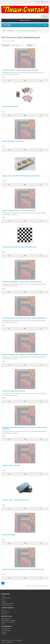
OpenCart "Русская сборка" (15, 640)
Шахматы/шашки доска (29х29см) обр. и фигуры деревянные (24, 318)
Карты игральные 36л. (10, 106)
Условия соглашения (7, 605)
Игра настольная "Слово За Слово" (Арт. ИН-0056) (20, 70)
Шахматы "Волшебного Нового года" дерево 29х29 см (22, 282)
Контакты (4, 610)
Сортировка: (6, 45)
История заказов (6, 630)
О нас (3, 600)
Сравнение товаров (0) (9, 41)
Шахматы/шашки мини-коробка (14, 391)
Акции (3, 624)
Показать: (30, 45)
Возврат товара (6, 612)
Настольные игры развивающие (26, 31)
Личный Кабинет (6, 629)
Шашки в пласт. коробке (11, 465)
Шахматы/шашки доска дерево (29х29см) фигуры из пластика (25, 354)
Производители (6, 618)
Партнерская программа (8, 622)
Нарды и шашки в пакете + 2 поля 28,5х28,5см (19, 210)
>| (12, 583)
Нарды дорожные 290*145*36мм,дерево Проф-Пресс (21, 176)
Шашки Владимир (9, 535)
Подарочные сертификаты (8, 620)
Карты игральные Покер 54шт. (13, 141)
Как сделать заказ (6, 598)
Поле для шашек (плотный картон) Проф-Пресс (20, 247)
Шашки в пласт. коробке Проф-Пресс (16, 500)
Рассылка (4, 634)
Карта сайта (5, 614)
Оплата (3, 596)
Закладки (4, 632)
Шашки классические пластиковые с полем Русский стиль (23, 569)
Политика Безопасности (8, 603)
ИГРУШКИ (11, 31)
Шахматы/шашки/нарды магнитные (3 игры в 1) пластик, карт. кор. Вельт (25, 428)
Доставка (4, 602)
